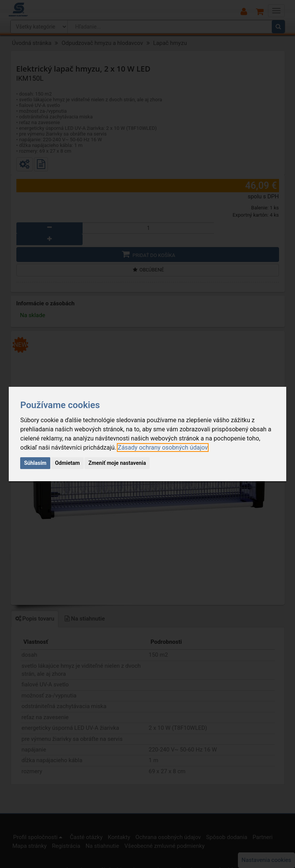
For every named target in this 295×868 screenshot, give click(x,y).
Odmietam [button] (67, 463)
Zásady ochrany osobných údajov (163, 448)
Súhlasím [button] (35, 463)
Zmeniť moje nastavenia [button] (117, 463)
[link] (163, 448)
